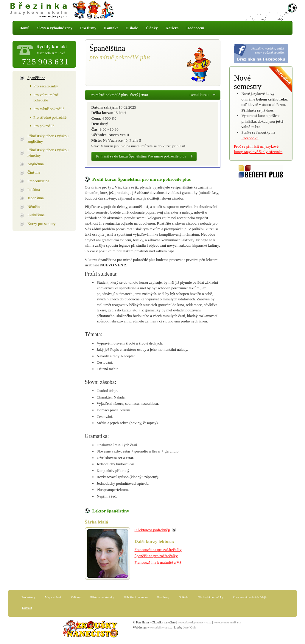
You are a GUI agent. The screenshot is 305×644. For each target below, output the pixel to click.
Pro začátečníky (46, 86)
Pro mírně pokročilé (49, 109)
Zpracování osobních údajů (250, 597)
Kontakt (111, 28)
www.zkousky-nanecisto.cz (195, 622)
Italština (34, 190)
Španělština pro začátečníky (156, 556)
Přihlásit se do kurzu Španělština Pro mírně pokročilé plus (141, 156)
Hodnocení (195, 28)
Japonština (36, 198)
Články (152, 28)
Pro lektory (28, 597)
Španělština (36, 78)
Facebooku (250, 138)
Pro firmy (88, 28)
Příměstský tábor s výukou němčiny (48, 153)
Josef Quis (190, 627)
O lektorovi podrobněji (152, 530)
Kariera (172, 28)
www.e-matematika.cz (228, 622)
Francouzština (38, 181)
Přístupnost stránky (102, 597)
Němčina (34, 207)
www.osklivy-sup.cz (160, 627)
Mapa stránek (53, 597)
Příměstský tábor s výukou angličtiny (48, 139)
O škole (132, 28)
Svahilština (36, 215)
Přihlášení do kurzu (136, 597)
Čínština (34, 172)
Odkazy (76, 597)
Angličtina (36, 164)
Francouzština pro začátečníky (158, 550)
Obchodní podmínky (211, 597)
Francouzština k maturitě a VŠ (158, 562)
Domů (24, 28)
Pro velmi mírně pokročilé (46, 98)
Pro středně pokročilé (50, 117)
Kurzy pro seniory (42, 224)
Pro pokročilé (44, 126)
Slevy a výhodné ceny (55, 28)
